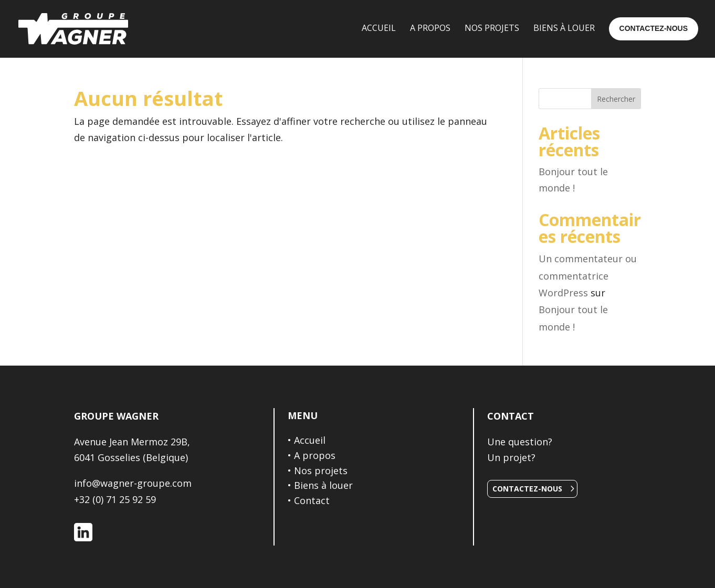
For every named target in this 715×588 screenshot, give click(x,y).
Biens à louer (323, 485)
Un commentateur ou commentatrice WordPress (588, 276)
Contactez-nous (527, 489)
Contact (312, 500)
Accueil (310, 440)
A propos (315, 455)
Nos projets (321, 471)
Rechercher (616, 99)
